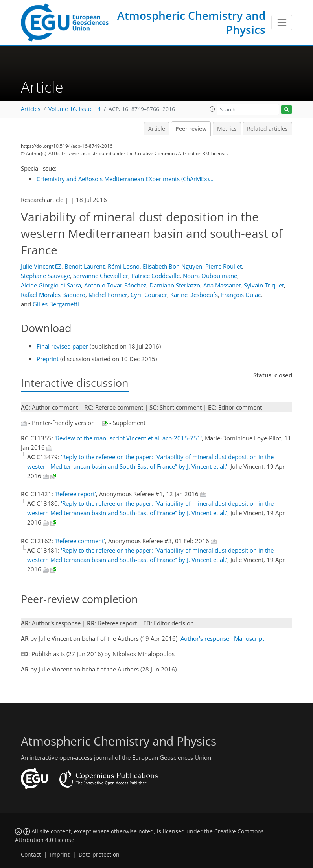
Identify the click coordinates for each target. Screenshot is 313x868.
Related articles (267, 129)
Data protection (99, 855)
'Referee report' (75, 494)
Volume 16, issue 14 (75, 109)
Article (157, 129)
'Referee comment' (80, 541)
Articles (31, 109)
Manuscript (249, 638)
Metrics (227, 129)
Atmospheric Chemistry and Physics (191, 22)
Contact (31, 855)
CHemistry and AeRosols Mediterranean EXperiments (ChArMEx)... (125, 179)
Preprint (48, 359)
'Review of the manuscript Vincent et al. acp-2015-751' (128, 438)
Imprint (60, 855)
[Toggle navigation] (282, 22)
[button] (212, 109)
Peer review (191, 129)
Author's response (205, 638)
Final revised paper (62, 346)
